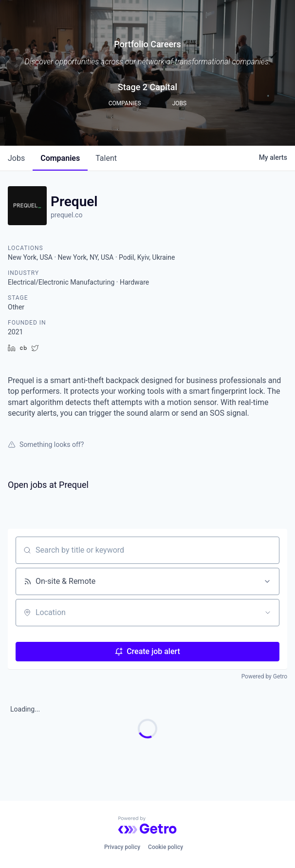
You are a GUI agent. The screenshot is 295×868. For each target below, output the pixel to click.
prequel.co (66, 215)
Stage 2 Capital (147, 87)
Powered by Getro (264, 676)
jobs (16, 158)
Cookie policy (166, 847)
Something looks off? (46, 444)
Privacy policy (122, 847)
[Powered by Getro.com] (147, 825)
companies (60, 158)
